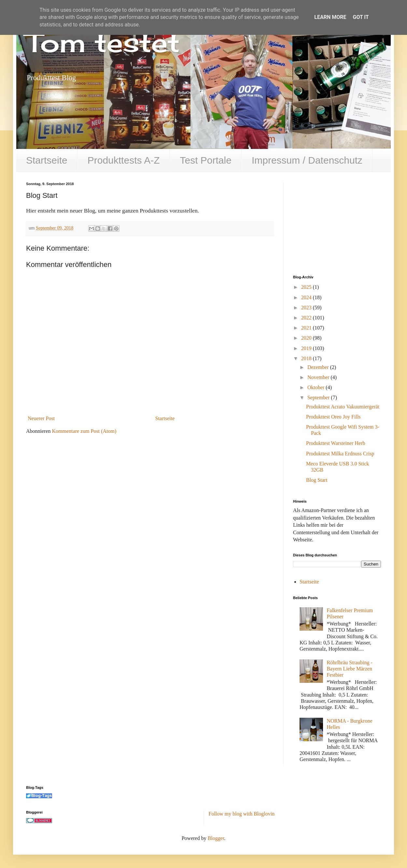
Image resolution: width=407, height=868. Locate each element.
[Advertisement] (342, 223)
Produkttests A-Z (124, 160)
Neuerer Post (41, 418)
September (319, 397)
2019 (307, 348)
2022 (307, 318)
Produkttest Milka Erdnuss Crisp (340, 454)
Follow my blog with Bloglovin (242, 814)
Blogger (216, 838)
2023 (307, 308)
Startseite (47, 160)
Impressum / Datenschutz (307, 160)
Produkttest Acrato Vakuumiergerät (343, 407)
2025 (307, 287)
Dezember (319, 367)
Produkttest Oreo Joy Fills (333, 417)
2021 (307, 328)
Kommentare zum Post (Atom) (84, 431)
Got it (361, 17)
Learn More (330, 17)
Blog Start (317, 480)
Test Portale (205, 160)
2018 (307, 358)
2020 (307, 338)
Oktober (316, 387)
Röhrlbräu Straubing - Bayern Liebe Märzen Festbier (349, 669)
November (319, 377)
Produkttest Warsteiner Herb (336, 443)
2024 (307, 297)
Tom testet (103, 42)
